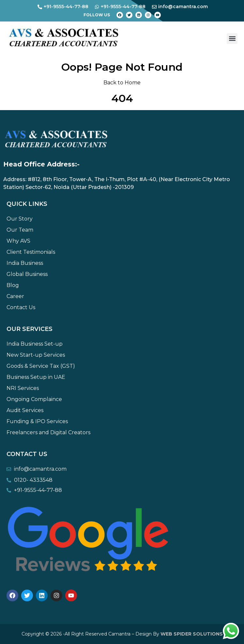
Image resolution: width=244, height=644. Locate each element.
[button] (232, 39)
